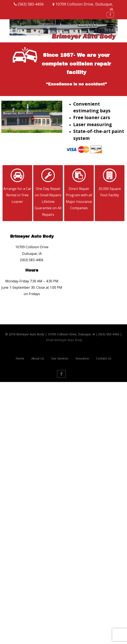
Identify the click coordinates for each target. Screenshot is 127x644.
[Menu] (110, 26)
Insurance (82, 358)
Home (20, 358)
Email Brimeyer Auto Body (64, 340)
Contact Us (104, 358)
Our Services (60, 358)
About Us (38, 358)
